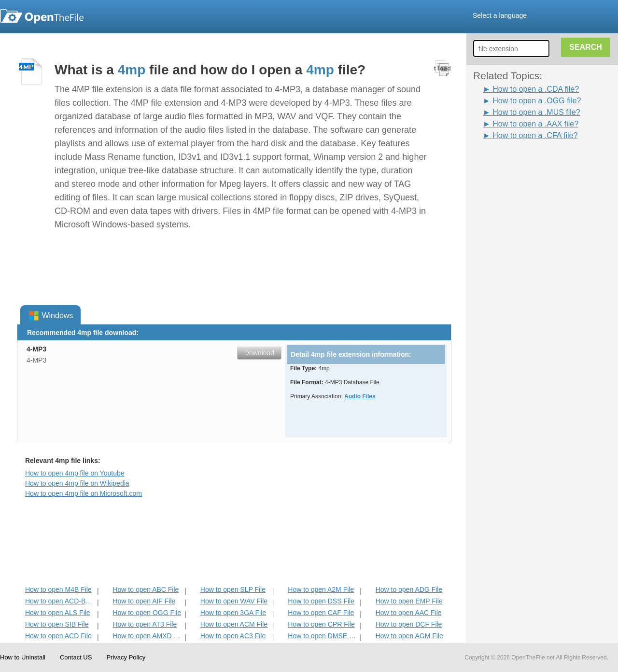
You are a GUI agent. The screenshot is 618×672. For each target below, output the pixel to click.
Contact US (76, 657)
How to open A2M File (321, 589)
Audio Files (360, 396)
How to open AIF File (144, 601)
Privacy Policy (126, 657)
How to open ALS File (58, 613)
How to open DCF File (409, 624)
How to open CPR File (321, 624)
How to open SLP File (233, 589)
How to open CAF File (321, 613)
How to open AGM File (409, 636)
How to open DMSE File (323, 636)
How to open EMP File (409, 601)
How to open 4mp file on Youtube (75, 473)
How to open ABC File (146, 589)
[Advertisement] (512, 286)
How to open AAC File (409, 613)
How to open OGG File (147, 613)
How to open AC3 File (233, 636)
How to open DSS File (321, 601)
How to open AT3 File (145, 624)
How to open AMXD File (147, 636)
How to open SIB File (57, 624)
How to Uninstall (23, 657)
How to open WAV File (234, 601)
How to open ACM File (234, 624)
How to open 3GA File (233, 613)
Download (259, 353)
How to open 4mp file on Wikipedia (77, 483)
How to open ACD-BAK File (60, 601)
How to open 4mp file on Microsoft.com (84, 493)
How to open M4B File (58, 589)
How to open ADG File (409, 589)
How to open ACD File (58, 636)
